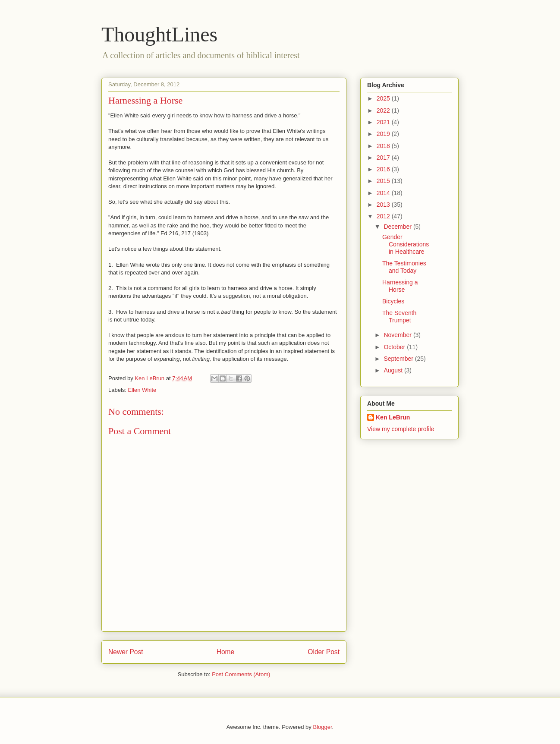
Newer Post (126, 652)
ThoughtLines (159, 34)
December (398, 227)
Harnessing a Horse (400, 286)
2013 (384, 205)
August (394, 370)
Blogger (322, 727)
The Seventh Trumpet (399, 317)
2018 (384, 146)
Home (226, 652)
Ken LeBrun (393, 417)
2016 (384, 169)
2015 (384, 181)
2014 (384, 193)
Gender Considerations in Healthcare (406, 244)
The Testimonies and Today (404, 267)
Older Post (324, 652)
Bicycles (393, 301)
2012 (384, 216)
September (399, 359)
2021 (384, 122)
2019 (384, 134)
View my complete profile (401, 429)
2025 (384, 98)
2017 (384, 158)
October (395, 347)
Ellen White (142, 390)
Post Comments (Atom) (241, 674)
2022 (384, 110)
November (398, 335)
